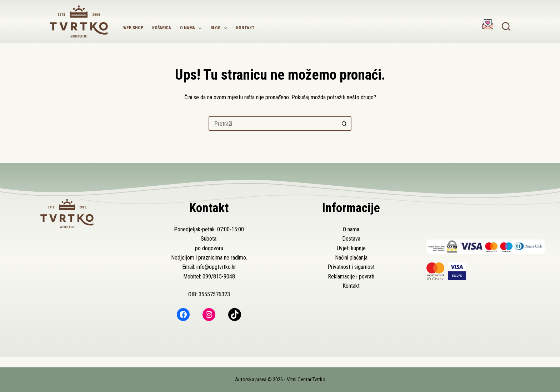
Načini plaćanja (351, 258)
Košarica (162, 28)
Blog (220, 28)
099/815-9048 (219, 277)
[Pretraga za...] (273, 124)
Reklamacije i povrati (351, 277)
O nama (192, 28)
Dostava (351, 239)
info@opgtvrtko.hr (216, 267)
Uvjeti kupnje (351, 248)
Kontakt (245, 28)
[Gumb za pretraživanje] (344, 124)
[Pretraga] (506, 26)
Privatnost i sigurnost (351, 267)
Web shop (133, 28)
